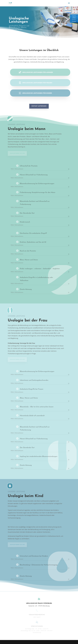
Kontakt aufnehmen (39, 106)
